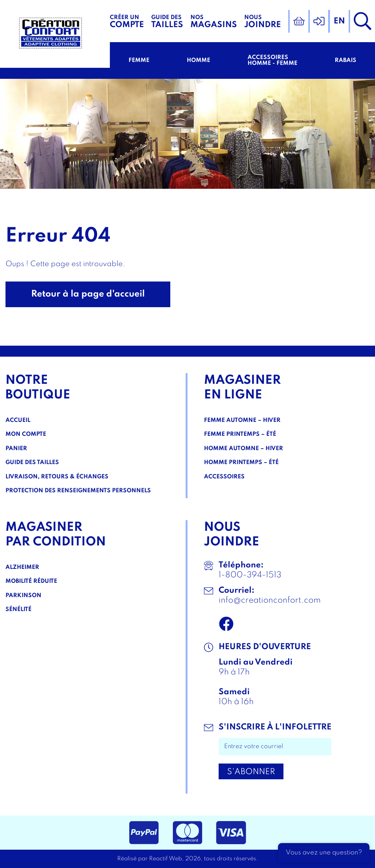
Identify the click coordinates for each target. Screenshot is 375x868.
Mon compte (26, 434)
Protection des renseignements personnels (78, 491)
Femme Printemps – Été (240, 434)
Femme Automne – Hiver (242, 420)
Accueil (18, 420)
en (339, 21)
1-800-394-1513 (250, 575)
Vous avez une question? (324, 853)
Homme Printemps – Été (241, 463)
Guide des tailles (32, 463)
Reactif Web (166, 859)
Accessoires (224, 477)
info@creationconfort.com (270, 600)
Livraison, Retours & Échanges (57, 477)
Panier (16, 449)
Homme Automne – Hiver (244, 449)
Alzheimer (22, 567)
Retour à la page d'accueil (88, 294)
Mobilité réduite (31, 581)
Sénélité (18, 610)
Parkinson (23, 596)
